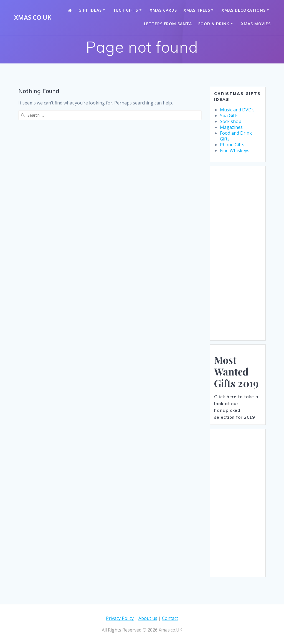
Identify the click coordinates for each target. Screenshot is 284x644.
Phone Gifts (232, 145)
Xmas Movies (256, 24)
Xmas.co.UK (33, 17)
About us (148, 618)
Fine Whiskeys (235, 150)
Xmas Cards (163, 10)
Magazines (231, 127)
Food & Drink (214, 24)
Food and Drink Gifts (236, 136)
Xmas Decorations (244, 10)
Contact (170, 618)
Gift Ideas (90, 10)
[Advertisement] (238, 253)
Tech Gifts (126, 10)
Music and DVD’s (237, 110)
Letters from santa (168, 24)
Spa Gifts (229, 116)
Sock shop (231, 121)
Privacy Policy (120, 618)
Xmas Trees (197, 10)
